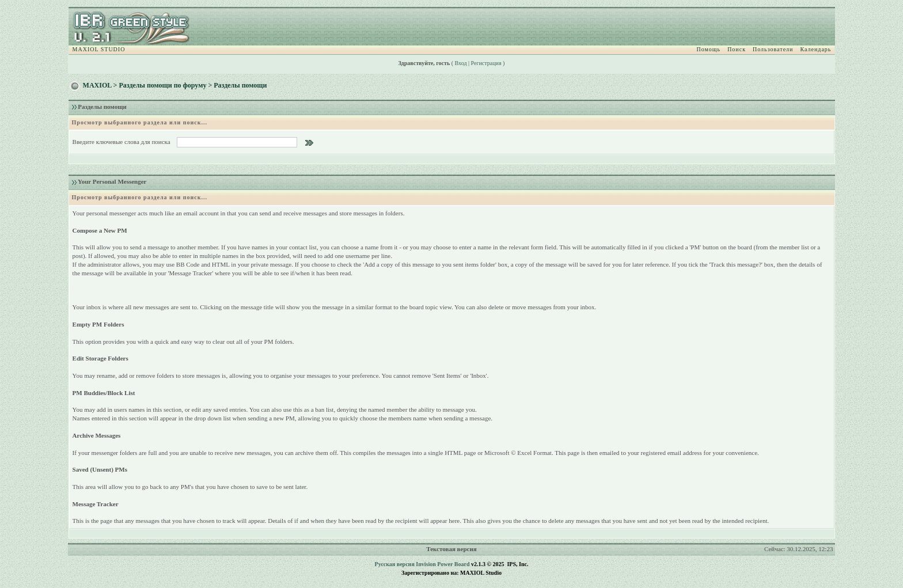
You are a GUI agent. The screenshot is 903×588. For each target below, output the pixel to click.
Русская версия (395, 564)
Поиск (737, 49)
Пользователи (773, 49)
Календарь (815, 49)
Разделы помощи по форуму (162, 85)
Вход (461, 63)
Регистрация (486, 63)
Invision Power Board (443, 564)
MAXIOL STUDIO (99, 49)
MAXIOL (97, 85)
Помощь (709, 49)
